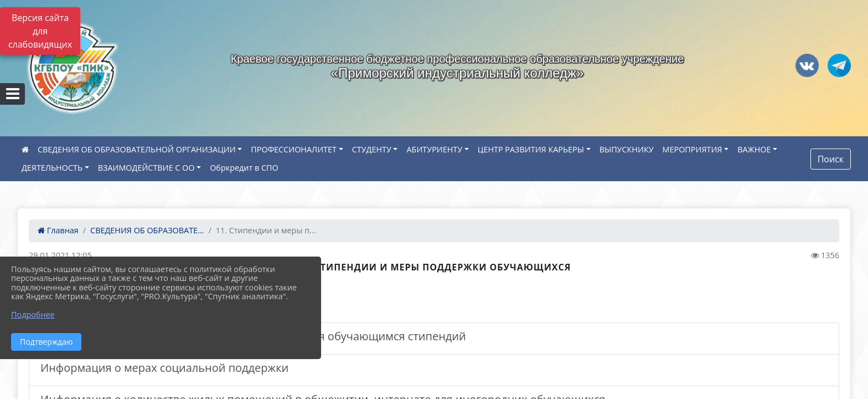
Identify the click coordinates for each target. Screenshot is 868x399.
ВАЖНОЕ (754, 149)
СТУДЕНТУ (372, 149)
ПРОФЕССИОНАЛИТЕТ (294, 149)
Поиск (831, 159)
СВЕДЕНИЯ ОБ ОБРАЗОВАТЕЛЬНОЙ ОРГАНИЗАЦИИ (137, 149)
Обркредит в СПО (244, 168)
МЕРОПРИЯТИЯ (693, 149)
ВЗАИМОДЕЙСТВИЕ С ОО (146, 168)
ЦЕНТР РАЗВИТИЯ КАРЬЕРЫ (531, 149)
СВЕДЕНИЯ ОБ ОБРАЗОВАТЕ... (147, 230)
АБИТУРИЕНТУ (434, 149)
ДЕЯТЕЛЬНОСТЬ (52, 168)
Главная (58, 230)
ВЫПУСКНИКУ (627, 149)
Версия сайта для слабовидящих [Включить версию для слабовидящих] (40, 31)
